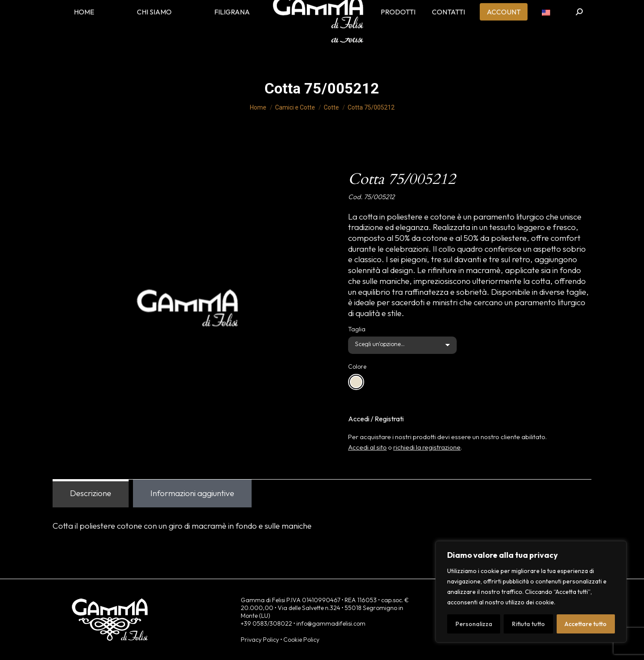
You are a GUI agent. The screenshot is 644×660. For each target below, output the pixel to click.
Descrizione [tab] (91, 493)
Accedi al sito (367, 447)
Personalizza (474, 624)
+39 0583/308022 (266, 623)
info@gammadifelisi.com (331, 623)
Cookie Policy (301, 640)
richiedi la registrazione (427, 447)
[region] (531, 592)
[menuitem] (546, 26)
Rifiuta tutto (528, 624)
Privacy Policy (260, 640)
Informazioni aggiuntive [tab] (192, 493)
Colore (357, 367)
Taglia (357, 329)
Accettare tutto (586, 624)
